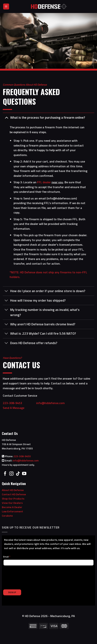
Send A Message (14, 408)
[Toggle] (6, 117)
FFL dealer (44, 182)
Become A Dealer (12, 507)
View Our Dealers (12, 503)
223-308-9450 (22, 456)
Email (7, 557)
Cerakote (7, 516)
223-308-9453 (19, 403)
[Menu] (6, 7)
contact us (39, 264)
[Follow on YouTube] (24, 474)
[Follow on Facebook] (5, 474)
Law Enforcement (12, 511)
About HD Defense (13, 490)
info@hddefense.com (62, 198)
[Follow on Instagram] (11, 474)
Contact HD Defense (14, 494)
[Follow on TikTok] (18, 474)
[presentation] (31, 575)
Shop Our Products (13, 499)
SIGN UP (12, 592)
